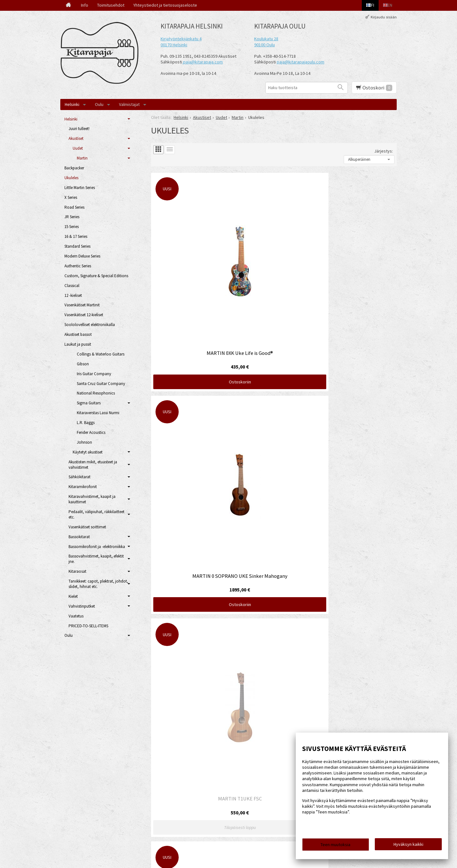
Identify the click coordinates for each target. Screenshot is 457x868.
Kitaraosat (77, 571)
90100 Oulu (265, 45)
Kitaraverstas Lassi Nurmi (98, 413)
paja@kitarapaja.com (203, 62)
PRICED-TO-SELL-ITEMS (88, 626)
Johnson (84, 442)
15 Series (72, 227)
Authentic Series (78, 266)
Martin (82, 158)
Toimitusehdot (111, 5)
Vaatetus (76, 616)
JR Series (72, 217)
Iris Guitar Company (94, 374)
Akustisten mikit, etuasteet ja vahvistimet (93, 465)
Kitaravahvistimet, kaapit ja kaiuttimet (92, 499)
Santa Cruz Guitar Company (101, 384)
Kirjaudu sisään (384, 17)
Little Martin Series (80, 188)
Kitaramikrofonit (83, 487)
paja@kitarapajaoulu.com (301, 62)
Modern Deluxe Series (82, 256)
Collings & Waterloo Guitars (101, 354)
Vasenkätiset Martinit (82, 305)
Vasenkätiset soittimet (87, 527)
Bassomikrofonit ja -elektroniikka (97, 547)
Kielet (73, 596)
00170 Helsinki (174, 45)
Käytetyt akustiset (88, 452)
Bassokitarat (79, 537)
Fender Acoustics (91, 432)
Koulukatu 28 (266, 39)
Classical (72, 286)
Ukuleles (71, 178)
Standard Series (77, 246)
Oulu (99, 104)
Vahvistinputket (82, 606)
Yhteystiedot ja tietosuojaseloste (165, 5)
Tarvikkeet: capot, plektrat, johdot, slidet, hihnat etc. (98, 584)
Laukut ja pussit (78, 344)
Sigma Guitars (89, 403)
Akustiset (76, 138)
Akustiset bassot (78, 334)
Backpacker (74, 168)
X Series (71, 197)
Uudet (78, 148)
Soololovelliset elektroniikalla (90, 325)
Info (85, 5)
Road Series (74, 207)
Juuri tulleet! (79, 129)
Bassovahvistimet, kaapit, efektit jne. (96, 559)
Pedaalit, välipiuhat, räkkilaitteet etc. (96, 514)
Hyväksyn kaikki (408, 846)
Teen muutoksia (335, 846)
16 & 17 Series (76, 236)
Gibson (83, 364)
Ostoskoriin (190, 283)
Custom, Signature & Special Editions (96, 276)
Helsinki (72, 104)
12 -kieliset (73, 295)
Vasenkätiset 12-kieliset (84, 315)
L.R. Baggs (86, 423)
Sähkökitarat (79, 477)
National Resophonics (96, 393)
